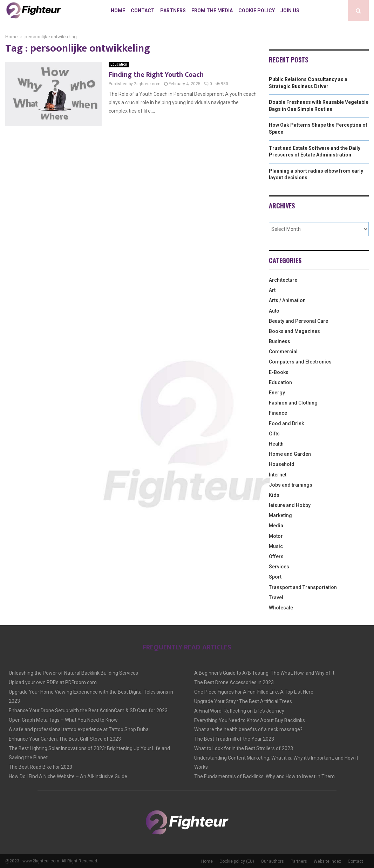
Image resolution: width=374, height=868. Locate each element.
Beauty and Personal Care (298, 321)
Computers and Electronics (300, 362)
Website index (327, 861)
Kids (274, 495)
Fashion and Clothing (293, 403)
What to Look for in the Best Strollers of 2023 (244, 748)
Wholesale (281, 608)
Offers (276, 556)
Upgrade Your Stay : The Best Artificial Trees (243, 701)
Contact (143, 11)
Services (279, 567)
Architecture (283, 280)
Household (282, 464)
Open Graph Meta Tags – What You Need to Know (63, 720)
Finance (278, 413)
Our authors (272, 861)
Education (119, 64)
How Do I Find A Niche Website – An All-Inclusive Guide (68, 776)
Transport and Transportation (303, 587)
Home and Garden (290, 454)
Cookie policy (257, 11)
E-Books (279, 372)
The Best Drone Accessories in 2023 (234, 682)
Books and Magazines (294, 331)
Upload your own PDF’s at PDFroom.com (53, 682)
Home (118, 11)
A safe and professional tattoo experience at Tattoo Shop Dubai (79, 729)
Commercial (283, 352)
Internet (278, 475)
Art (272, 290)
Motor (276, 536)
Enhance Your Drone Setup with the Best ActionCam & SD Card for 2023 (88, 710)
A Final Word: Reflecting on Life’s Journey (239, 711)
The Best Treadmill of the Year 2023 (234, 739)
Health (276, 444)
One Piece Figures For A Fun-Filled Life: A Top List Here (254, 692)
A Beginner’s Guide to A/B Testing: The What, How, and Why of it (264, 673)
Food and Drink (286, 423)
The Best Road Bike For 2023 (40, 767)
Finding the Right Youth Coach (156, 75)
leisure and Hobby (290, 505)
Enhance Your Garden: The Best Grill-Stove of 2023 (65, 739)
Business (280, 341)
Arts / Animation (287, 300)
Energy (277, 393)
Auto (274, 311)
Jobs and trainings (291, 485)
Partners (173, 11)
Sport (275, 577)
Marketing (280, 515)
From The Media (212, 11)
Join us (290, 11)
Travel (276, 597)
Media (276, 526)
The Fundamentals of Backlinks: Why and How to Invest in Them (264, 776)
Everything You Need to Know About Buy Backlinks (250, 720)
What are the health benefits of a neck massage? (248, 729)
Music (276, 546)
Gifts (274, 434)
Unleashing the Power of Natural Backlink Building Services (73, 673)
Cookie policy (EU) (237, 861)
